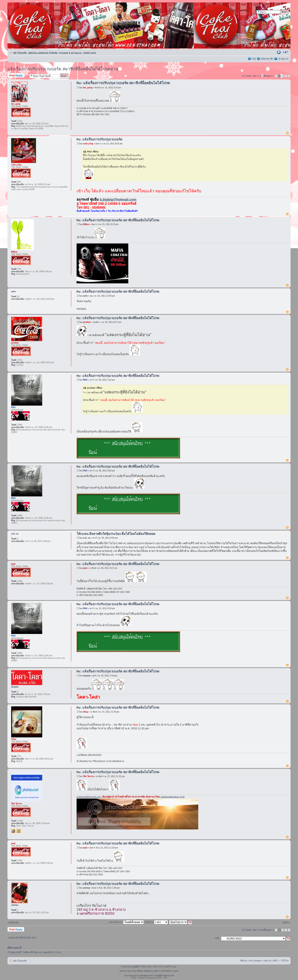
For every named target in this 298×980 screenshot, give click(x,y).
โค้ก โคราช (88, 776)
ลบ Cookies (255, 961)
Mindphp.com (147, 976)
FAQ (254, 59)
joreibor (87, 322)
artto (85, 296)
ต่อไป (285, 922)
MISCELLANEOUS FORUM (43, 53)
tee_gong (88, 88)
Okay (85, 712)
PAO (85, 380)
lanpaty (87, 676)
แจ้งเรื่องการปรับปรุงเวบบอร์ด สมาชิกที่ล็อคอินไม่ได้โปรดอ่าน (63, 69)
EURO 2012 (90, 53)
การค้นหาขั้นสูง (281, 16)
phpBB (136, 967)
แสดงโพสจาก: (126, 922)
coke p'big (88, 144)
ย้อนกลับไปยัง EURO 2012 (23, 938)
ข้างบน (287, 133)
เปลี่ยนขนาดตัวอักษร (285, 52)
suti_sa (87, 538)
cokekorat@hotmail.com (89, 797)
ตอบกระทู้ (17, 76)
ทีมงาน (244, 961)
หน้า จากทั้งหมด (263, 76)
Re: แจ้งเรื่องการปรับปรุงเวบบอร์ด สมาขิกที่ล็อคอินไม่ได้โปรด (123, 83)
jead (85, 568)
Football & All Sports (70, 53)
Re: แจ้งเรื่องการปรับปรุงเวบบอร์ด (99, 139)
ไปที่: (217, 938)
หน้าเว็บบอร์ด (20, 53)
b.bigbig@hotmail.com (118, 199)
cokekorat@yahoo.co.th (173, 797)
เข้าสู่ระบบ (283, 59)
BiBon (86, 224)
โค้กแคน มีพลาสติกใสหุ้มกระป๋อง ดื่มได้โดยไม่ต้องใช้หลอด (116, 534)
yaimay (87, 888)
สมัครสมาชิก (267, 59)
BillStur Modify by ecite (147, 971)
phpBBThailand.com (165, 976)
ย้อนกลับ (14, 922)
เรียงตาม (156, 922)
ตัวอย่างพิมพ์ (279, 52)
